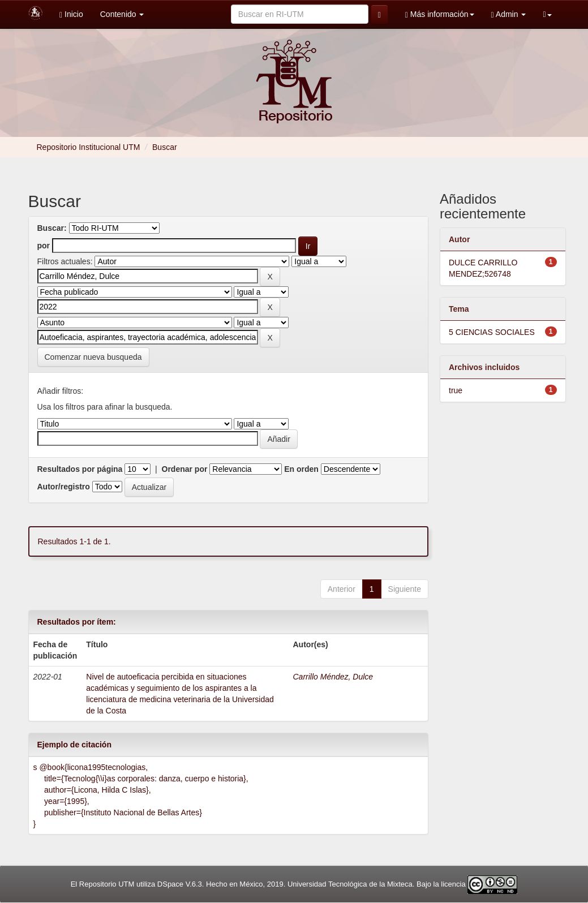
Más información (440, 14)
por (44, 246)
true (456, 390)
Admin (509, 14)
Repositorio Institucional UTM (89, 147)
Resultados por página (80, 469)
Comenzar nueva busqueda (93, 357)
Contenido (122, 14)
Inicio (71, 14)
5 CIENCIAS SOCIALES (492, 332)
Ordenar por (185, 469)
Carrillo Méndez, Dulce (333, 677)
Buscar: (52, 228)
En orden (301, 469)
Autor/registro (64, 487)
